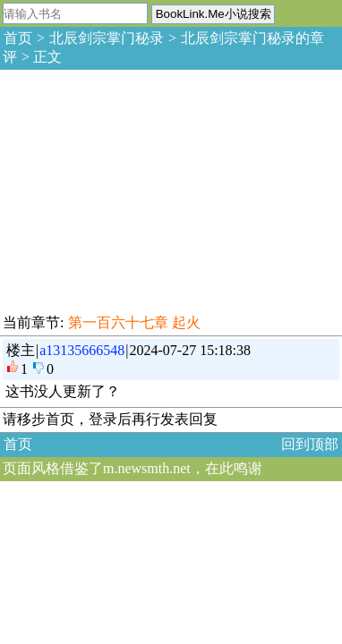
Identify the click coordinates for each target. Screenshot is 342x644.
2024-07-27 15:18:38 (191, 350)
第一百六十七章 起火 (134, 322)
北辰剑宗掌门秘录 (107, 38)
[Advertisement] (134, 189)
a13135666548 (82, 350)
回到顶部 (310, 444)
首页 (18, 38)
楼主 (21, 350)
